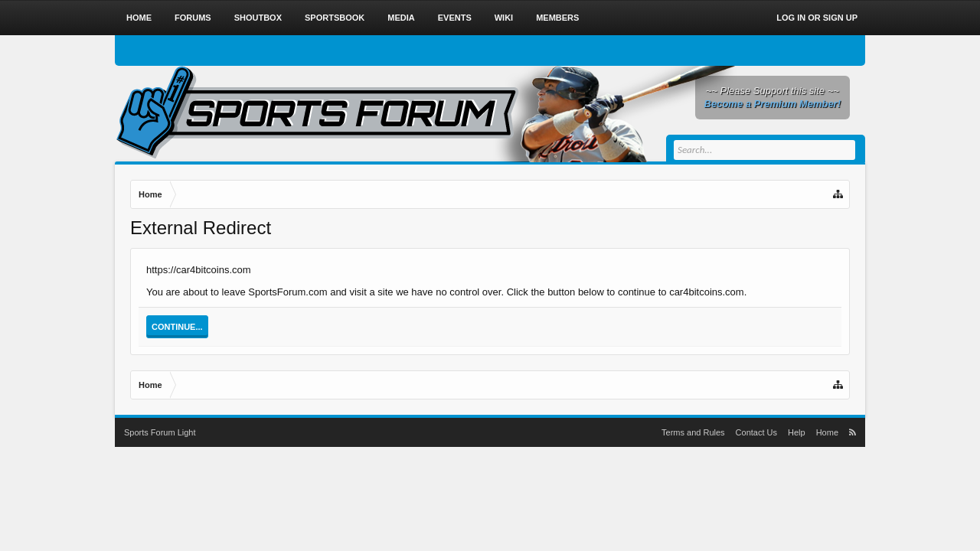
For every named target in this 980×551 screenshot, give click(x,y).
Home (139, 18)
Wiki (504, 18)
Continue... (177, 327)
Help (797, 432)
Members (557, 18)
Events (455, 18)
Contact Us (756, 432)
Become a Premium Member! (773, 104)
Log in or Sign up (817, 18)
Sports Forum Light (160, 432)
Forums (193, 18)
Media (401, 18)
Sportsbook (335, 18)
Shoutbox (258, 18)
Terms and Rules (693, 432)
